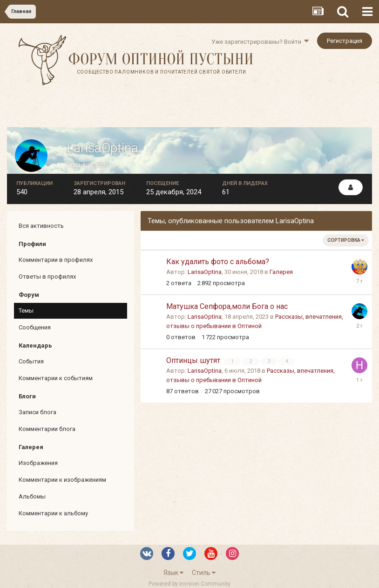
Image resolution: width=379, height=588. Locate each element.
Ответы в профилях (47, 277)
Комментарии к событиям (56, 378)
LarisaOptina (205, 272)
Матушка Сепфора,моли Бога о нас (227, 306)
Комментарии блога (47, 429)
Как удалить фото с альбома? (218, 262)
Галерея (281, 272)
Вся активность (41, 226)
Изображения (38, 463)
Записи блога (37, 412)
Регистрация (345, 41)
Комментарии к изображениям (62, 480)
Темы (26, 311)
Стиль (204, 573)
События (31, 361)
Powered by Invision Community (189, 584)
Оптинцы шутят (194, 360)
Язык (173, 573)
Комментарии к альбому (53, 513)
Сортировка (346, 240)
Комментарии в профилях (56, 260)
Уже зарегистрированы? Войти (260, 42)
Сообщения (35, 327)
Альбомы (32, 496)
